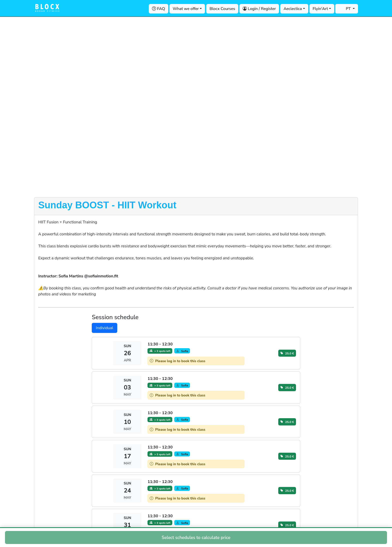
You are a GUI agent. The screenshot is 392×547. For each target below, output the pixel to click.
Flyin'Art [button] (320, 9)
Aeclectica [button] (293, 9)
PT (345, 9)
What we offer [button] (186, 9)
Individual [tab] (104, 328)
